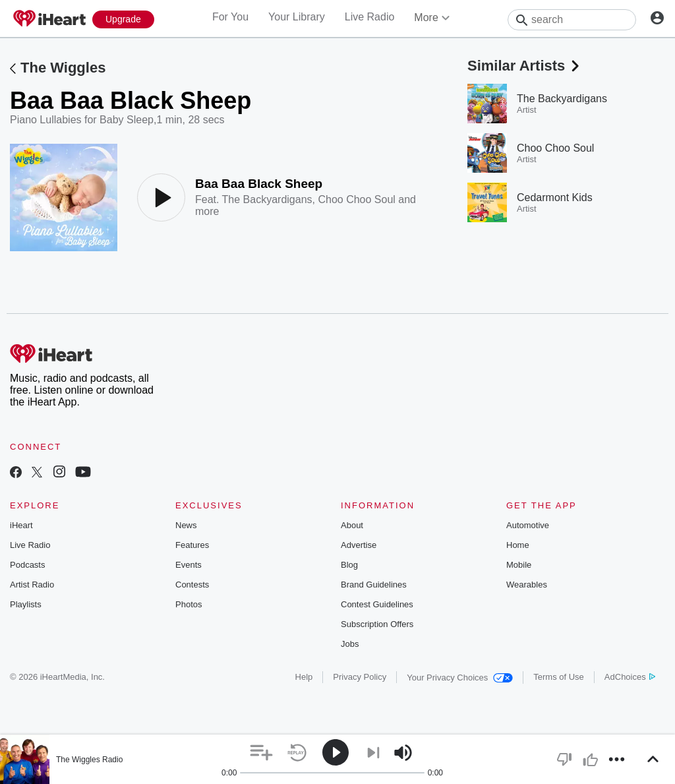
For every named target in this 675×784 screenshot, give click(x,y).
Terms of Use (559, 677)
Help (304, 677)
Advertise (359, 545)
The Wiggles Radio (89, 760)
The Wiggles (63, 68)
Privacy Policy (360, 677)
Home (518, 545)
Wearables (527, 585)
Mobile (519, 565)
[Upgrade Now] (123, 19)
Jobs (350, 644)
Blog (349, 565)
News (186, 525)
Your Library (297, 17)
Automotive (528, 525)
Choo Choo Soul (356, 199)
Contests (192, 585)
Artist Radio (32, 585)
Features (192, 545)
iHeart (21, 525)
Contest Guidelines (377, 604)
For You (230, 17)
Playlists (26, 604)
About (352, 525)
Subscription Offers (377, 624)
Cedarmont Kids (555, 197)
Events (189, 565)
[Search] (572, 20)
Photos (189, 604)
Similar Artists (525, 66)
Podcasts (27, 565)
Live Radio (370, 17)
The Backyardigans (267, 199)
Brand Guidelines (374, 585)
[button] (261, 753)
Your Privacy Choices (460, 678)
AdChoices (630, 677)
